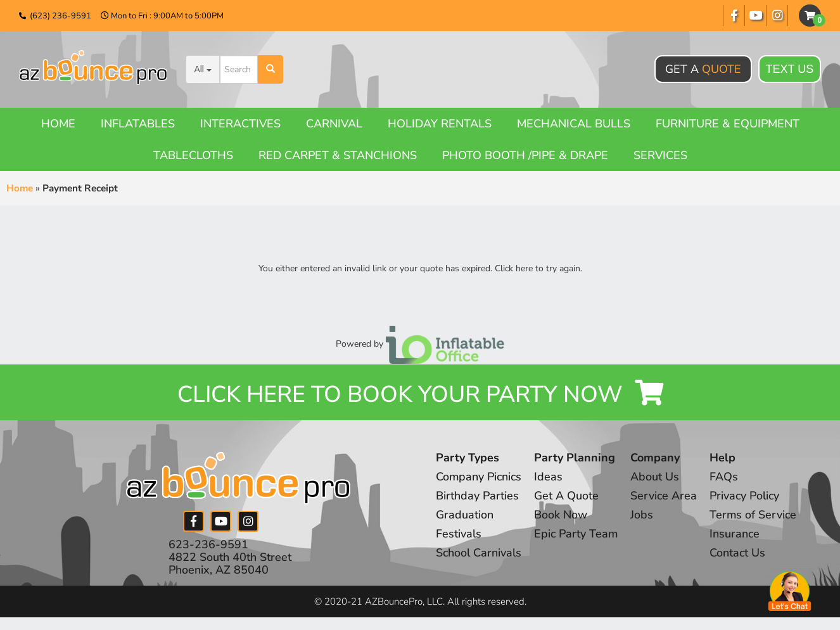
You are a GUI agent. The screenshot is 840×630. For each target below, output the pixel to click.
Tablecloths (193, 155)
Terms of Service (754, 515)
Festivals (459, 534)
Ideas (549, 477)
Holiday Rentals (440, 124)
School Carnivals (479, 553)
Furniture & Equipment (728, 124)
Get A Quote (567, 496)
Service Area (665, 496)
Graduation (465, 515)
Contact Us (739, 553)
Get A (703, 69)
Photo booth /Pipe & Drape (525, 155)
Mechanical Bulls (574, 124)
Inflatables (138, 124)
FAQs (725, 477)
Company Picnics (479, 477)
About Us (656, 477)
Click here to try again (538, 268)
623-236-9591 (208, 544)
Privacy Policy (746, 496)
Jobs (643, 515)
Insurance (736, 534)
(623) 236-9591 (60, 16)
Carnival (334, 124)
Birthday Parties (477, 496)
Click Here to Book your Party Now (420, 395)
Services (660, 155)
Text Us (790, 69)
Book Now (561, 515)
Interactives (240, 124)
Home (58, 124)
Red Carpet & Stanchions (338, 155)
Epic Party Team (577, 534)
